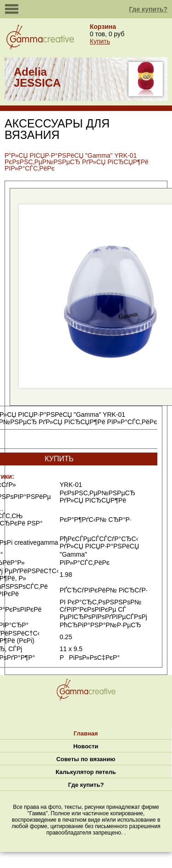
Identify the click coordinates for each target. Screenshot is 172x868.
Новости (86, 746)
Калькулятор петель (86, 772)
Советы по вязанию (86, 759)
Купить (100, 41)
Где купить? (148, 9)
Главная (86, 733)
